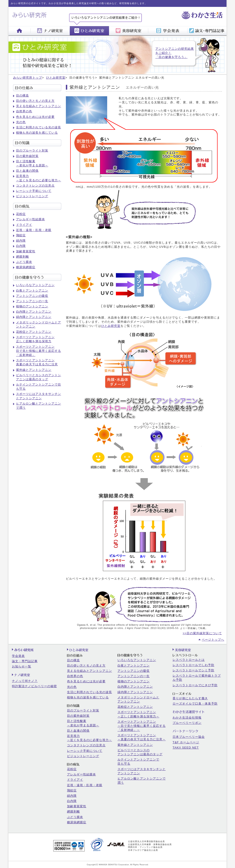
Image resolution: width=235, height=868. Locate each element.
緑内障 (21, 241)
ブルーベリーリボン (187, 723)
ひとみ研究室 (56, 78)
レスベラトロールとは (189, 660)
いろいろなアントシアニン (35, 285)
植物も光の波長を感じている (37, 133)
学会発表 (18, 656)
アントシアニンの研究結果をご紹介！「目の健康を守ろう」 (175, 53)
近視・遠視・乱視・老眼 (34, 230)
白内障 (21, 246)
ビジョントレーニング (32, 196)
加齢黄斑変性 (26, 251)
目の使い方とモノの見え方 (35, 101)
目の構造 (22, 95)
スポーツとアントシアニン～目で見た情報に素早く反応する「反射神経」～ (142, 726)
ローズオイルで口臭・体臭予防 (195, 704)
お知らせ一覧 (22, 666)
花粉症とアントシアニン (34, 332)
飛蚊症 (21, 235)
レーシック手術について (34, 191)
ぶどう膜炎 (24, 262)
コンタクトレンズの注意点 (35, 186)
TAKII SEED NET (186, 748)
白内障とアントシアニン (34, 312)
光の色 (21, 122)
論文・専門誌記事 (25, 661)
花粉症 (21, 214)
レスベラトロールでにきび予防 (195, 685)
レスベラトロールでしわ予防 (193, 665)
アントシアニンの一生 (32, 301)
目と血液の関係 (27, 171)
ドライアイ (24, 225)
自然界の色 (24, 111)
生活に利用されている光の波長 (39, 127)
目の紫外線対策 (27, 156)
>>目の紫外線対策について (202, 633)
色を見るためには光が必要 (35, 117)
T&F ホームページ (186, 742)
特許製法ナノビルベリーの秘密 (34, 686)
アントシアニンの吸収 (32, 296)
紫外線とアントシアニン (34, 370)
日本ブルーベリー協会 (189, 737)
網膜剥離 (22, 257)
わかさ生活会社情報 (187, 718)
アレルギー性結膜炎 (31, 219)
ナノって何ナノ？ (25, 681)
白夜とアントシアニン (32, 291)
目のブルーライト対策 (32, 150)
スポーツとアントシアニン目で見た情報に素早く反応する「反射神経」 (39, 351)
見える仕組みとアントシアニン (39, 106)
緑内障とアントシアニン (34, 317)
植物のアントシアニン (32, 306)
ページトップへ (213, 640)
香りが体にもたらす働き (190, 698)
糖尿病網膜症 (26, 267)
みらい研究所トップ (28, 78)
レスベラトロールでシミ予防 (193, 670)
